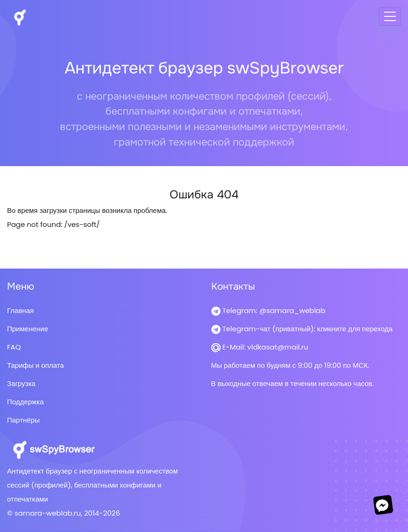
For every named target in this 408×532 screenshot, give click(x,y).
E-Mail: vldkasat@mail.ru (260, 347)
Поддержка (25, 402)
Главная (20, 310)
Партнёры (23, 420)
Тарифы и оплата (35, 365)
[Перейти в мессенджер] (383, 505)
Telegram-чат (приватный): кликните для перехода (302, 329)
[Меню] (390, 16)
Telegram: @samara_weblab (268, 310)
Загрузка (21, 383)
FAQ (14, 347)
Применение (28, 329)
